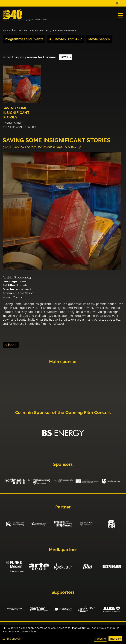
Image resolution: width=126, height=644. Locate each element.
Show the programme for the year (30, 57)
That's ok (115, 639)
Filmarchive (37, 30)
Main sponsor (63, 362)
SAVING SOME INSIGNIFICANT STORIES (16, 113)
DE (121, 3)
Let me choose (11, 639)
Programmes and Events (60, 30)
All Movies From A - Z (66, 39)
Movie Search (99, 39)
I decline (100, 639)
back (12, 345)
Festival (23, 30)
